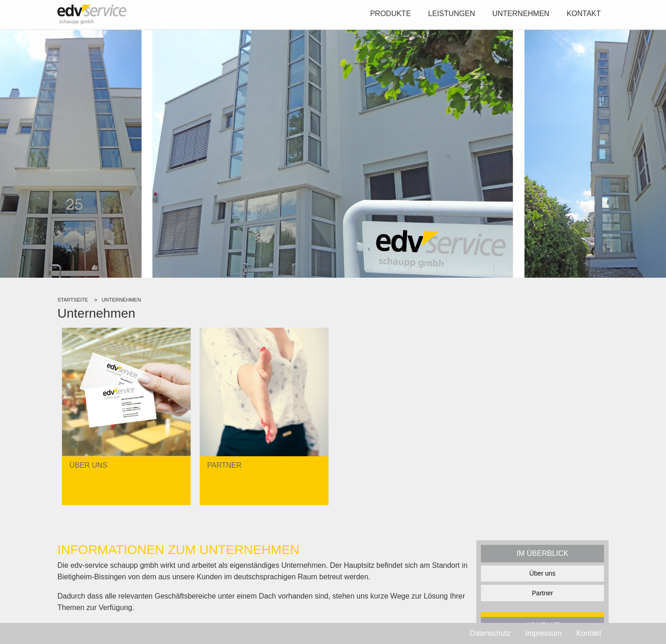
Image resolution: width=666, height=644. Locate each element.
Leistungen (452, 14)
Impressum (544, 633)
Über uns (543, 573)
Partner (542, 593)
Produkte (391, 14)
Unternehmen (521, 14)
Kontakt (584, 14)
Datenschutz (490, 633)
